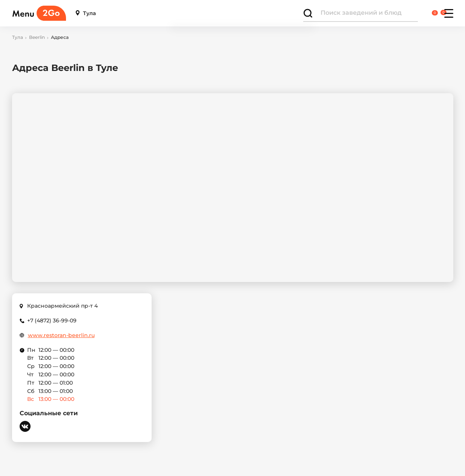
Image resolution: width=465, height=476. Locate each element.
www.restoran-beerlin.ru (61, 335)
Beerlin (37, 37)
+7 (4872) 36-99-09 (52, 320)
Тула (86, 13)
